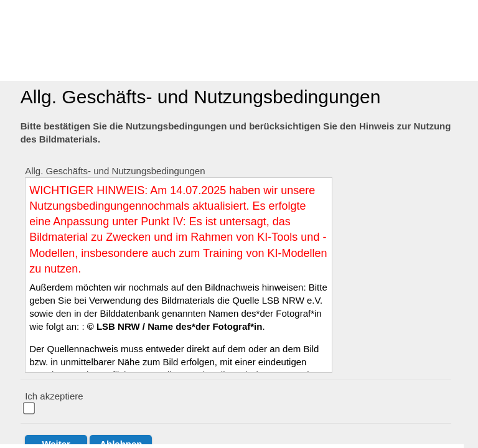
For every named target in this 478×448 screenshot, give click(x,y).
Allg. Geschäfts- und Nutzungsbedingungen (115, 171)
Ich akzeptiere (54, 396)
